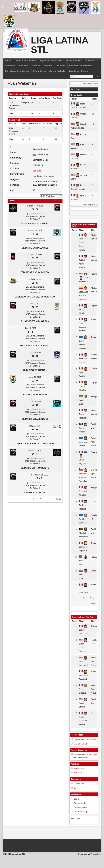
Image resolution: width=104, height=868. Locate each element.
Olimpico (25, 103)
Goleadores (79, 784)
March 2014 (79, 773)
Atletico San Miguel (94, 661)
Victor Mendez (83, 309)
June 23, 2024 (35, 377)
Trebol (94, 320)
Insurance (61, 66)
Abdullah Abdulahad (83, 533)
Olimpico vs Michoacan (35, 321)
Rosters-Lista (92, 60)
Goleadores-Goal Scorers (17, 71)
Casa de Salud (80, 744)
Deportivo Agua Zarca (95, 442)
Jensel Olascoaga (83, 589)
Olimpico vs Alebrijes (35, 419)
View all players (90, 204)
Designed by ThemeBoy (89, 854)
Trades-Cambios (74, 60)
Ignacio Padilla (83, 372)
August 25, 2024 (35, 230)
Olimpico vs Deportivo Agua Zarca (35, 443)
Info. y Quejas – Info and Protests (49, 71)
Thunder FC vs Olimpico (35, 223)
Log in (77, 799)
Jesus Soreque (83, 689)
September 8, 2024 (35, 206)
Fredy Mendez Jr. (84, 278)
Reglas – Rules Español (51, 60)
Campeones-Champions (81, 66)
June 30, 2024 (35, 353)
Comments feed (81, 807)
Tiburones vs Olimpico (35, 272)
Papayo (94, 274)
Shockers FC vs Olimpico (35, 346)
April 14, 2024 (35, 450)
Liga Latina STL (59, 45)
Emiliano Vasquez (83, 505)
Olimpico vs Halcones (35, 248)
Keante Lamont (83, 703)
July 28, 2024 (35, 279)
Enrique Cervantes (83, 630)
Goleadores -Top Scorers (85, 739)
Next (59, 499)
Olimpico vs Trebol (35, 370)
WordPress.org (81, 812)
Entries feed (79, 803)
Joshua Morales (83, 386)
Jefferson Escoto (83, 442)
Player (74, 99)
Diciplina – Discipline (42, 66)
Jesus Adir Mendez (83, 491)
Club (93, 230)
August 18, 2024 (35, 255)
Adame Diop (83, 400)
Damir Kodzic (83, 428)
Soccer (77, 788)
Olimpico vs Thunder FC (35, 468)
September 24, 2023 (40, 475)
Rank (74, 230)
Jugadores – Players (79, 71)
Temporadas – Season (25, 60)
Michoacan (96, 713)
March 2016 (79, 769)
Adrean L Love (83, 575)
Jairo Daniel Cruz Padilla (83, 243)
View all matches (89, 84)
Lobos (94, 501)
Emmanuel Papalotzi (83, 547)
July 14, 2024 (30, 328)
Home (8, 60)
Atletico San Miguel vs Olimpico (35, 297)
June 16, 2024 (35, 401)
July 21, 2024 (35, 304)
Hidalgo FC (96, 397)
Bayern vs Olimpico (35, 395)
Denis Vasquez (83, 414)
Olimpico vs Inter (35, 492)
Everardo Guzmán (83, 359)
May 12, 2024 (35, 426)
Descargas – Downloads (17, 66)
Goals (94, 99)
